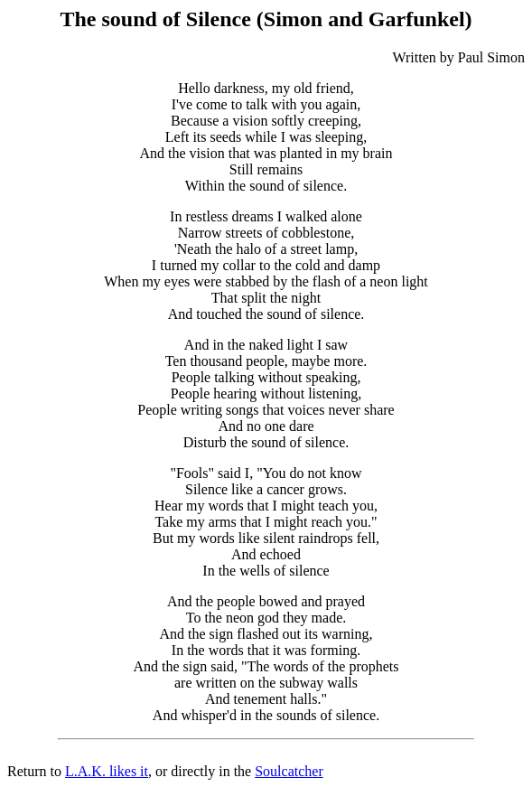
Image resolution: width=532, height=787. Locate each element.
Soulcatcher (289, 771)
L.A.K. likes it (107, 771)
